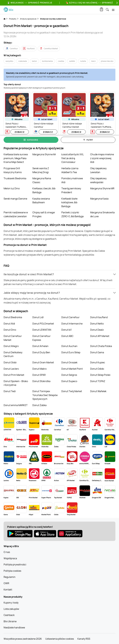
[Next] (117, 3)
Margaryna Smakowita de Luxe (102, 214)
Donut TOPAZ (98, 381)
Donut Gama (97, 352)
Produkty (13, 19)
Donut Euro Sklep (71, 352)
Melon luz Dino (12, 188)
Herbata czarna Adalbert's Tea (70, 170)
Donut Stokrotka (41, 381)
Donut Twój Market (72, 391)
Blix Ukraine (10, 621)
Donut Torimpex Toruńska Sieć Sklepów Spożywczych (45, 395)
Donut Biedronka (13, 317)
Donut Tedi (10, 391)
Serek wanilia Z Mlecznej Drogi (41, 170)
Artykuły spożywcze (28, 19)
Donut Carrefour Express (41, 338)
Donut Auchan (69, 346)
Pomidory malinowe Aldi (72, 180)
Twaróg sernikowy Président (71, 190)
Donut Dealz (97, 330)
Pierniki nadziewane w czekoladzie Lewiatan (16, 214)
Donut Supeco (69, 381)
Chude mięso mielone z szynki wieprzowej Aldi (102, 158)
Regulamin (10, 577)
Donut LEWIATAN (42, 330)
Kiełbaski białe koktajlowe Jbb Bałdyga (69, 202)
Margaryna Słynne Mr (44, 154)
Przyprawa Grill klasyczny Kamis (13, 170)
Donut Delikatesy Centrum (13, 354)
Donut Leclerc (11, 369)
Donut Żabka (39, 405)
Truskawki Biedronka (15, 178)
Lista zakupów (11, 609)
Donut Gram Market (43, 362)
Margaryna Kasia (99, 199)
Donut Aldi (9, 324)
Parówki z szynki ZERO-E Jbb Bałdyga (72, 214)
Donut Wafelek (98, 391)
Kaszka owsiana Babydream (41, 201)
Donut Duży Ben (41, 352)
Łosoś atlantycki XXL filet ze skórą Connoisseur (72, 158)
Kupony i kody (11, 603)
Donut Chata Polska (101, 346)
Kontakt (8, 590)
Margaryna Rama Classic (42, 180)
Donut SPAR (39, 375)
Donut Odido (97, 369)
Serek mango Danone (15, 199)
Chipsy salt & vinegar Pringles (44, 214)
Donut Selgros (69, 375)
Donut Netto (97, 324)
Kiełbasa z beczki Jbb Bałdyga (44, 190)
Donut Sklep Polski (100, 375)
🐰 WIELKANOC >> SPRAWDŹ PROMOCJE (30, 3)
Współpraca (10, 558)
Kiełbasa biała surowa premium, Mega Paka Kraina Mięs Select (16, 158)
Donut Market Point (72, 369)
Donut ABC (67, 336)
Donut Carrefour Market (13, 338)
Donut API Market (100, 336)
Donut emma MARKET (16, 405)
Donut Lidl (38, 317)
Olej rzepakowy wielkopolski (98, 180)
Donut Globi (10, 362)
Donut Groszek (69, 362)
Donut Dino (10, 330)
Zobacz (20, 132)
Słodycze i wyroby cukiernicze (53, 19)
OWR (6, 583)
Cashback (9, 615)
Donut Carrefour (70, 317)
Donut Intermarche (72, 324)
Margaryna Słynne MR (102, 188)
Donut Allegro (11, 346)
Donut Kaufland (99, 317)
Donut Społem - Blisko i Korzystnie (16, 383)
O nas (7, 552)
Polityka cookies (12, 571)
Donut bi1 (66, 330)
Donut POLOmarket (43, 324)
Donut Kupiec (98, 362)
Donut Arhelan (40, 346)
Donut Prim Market (14, 375)
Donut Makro (39, 369)
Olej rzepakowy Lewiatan (98, 170)
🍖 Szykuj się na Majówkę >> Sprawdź (89, 3)
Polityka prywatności (15, 564)
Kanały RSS (84, 639)
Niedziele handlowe (14, 627)
